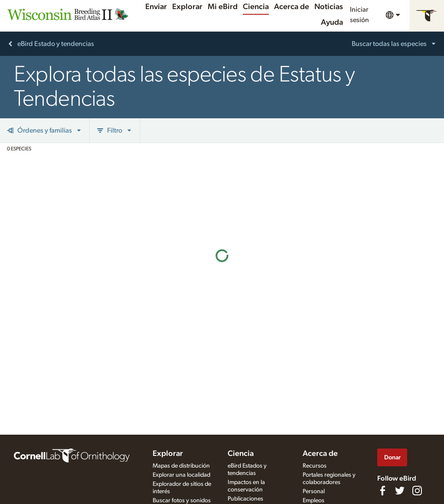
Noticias (329, 7)
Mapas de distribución (181, 466)
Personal (314, 491)
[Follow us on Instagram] (417, 491)
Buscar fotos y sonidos (182, 501)
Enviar (156, 7)
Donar (392, 457)
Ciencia (256, 7)
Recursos (315, 466)
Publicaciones (245, 499)
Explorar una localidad (181, 475)
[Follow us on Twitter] (400, 491)
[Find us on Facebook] (382, 491)
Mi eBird (223, 7)
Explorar (187, 7)
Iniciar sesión (359, 15)
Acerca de (292, 7)
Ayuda (332, 23)
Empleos (313, 501)
